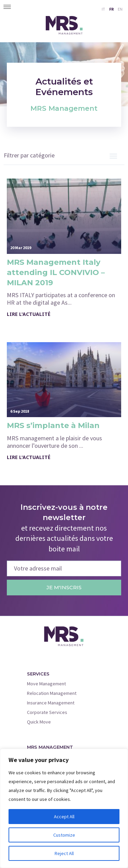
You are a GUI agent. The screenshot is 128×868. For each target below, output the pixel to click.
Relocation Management (52, 693)
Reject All (64, 853)
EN (120, 9)
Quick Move (39, 722)
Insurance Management (51, 703)
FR (111, 9)
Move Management (46, 684)
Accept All (64, 817)
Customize (64, 835)
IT (103, 9)
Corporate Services (47, 712)
